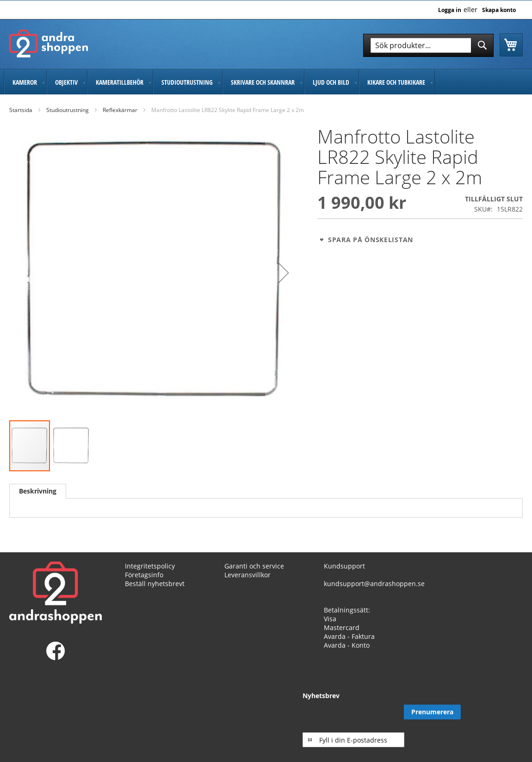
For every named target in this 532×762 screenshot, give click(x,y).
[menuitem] (25, 82)
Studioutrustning (68, 110)
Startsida (21, 110)
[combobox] (428, 45)
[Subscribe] (494, 721)
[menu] (266, 82)
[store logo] (49, 44)
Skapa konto (499, 10)
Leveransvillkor (247, 583)
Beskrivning (38, 491)
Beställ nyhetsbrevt (155, 592)
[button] (284, 273)
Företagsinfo (144, 583)
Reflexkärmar (120, 110)
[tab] (38, 491)
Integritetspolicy (150, 574)
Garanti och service (254, 574)
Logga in (450, 10)
